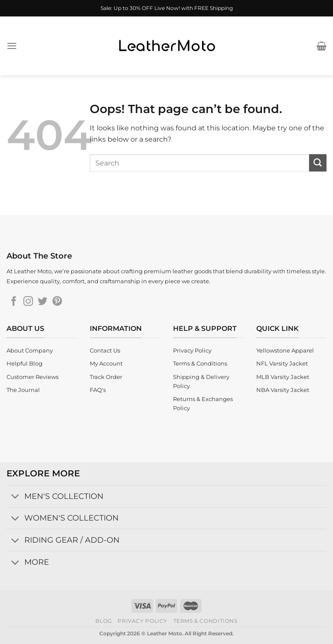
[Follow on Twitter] (42, 302)
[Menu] (12, 46)
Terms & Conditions (206, 621)
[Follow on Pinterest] (57, 302)
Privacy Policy (142, 621)
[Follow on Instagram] (28, 302)
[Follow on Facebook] (14, 302)
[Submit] (318, 163)
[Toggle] (15, 497)
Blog (103, 621)
